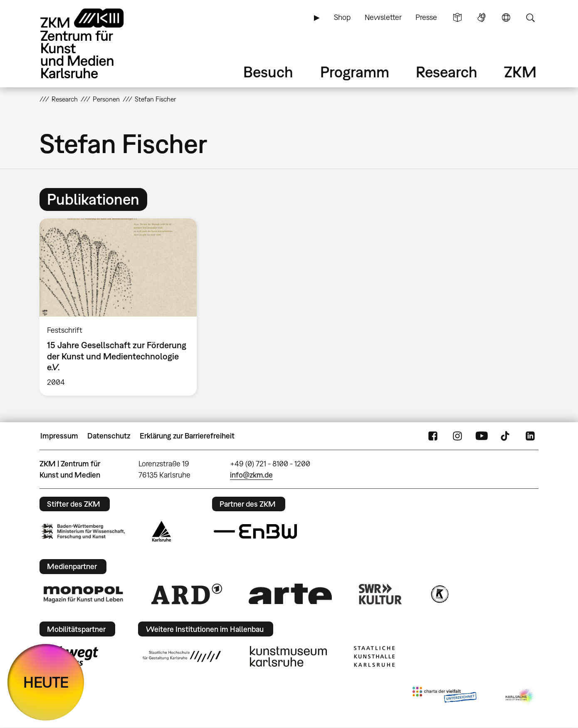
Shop (342, 17)
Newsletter (383, 17)
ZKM (520, 72)
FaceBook (433, 436)
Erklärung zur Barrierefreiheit (187, 436)
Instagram (457, 436)
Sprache (506, 17)
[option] (122, 307)
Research (447, 72)
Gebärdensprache (482, 17)
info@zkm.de (251, 475)
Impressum (59, 436)
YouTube (482, 436)
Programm (355, 72)
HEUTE (46, 682)
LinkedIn (530, 436)
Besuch (268, 72)
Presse (426, 17)
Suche (530, 17)
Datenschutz (109, 436)
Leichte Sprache (457, 17)
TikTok (506, 436)
